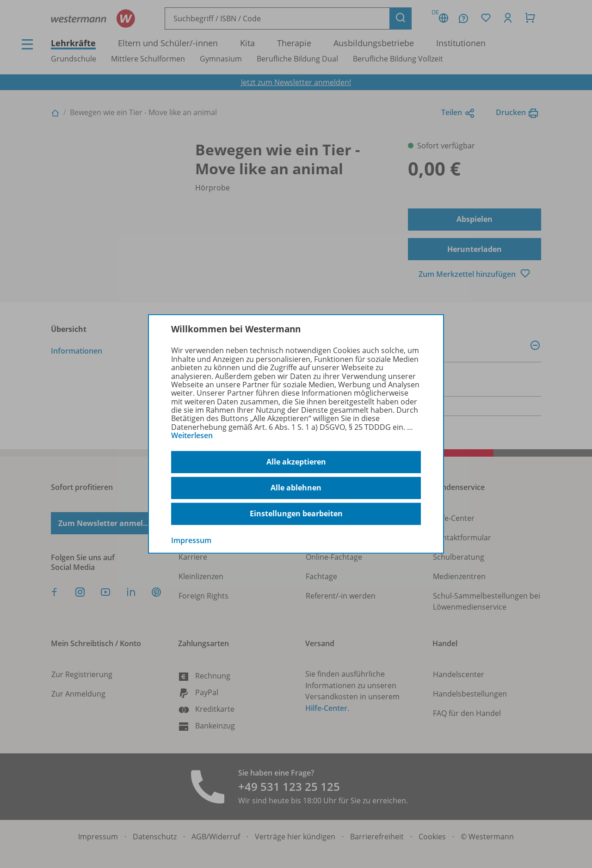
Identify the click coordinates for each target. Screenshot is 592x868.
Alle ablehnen (296, 488)
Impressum (191, 540)
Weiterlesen (192, 435)
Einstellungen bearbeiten (296, 513)
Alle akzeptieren (296, 462)
